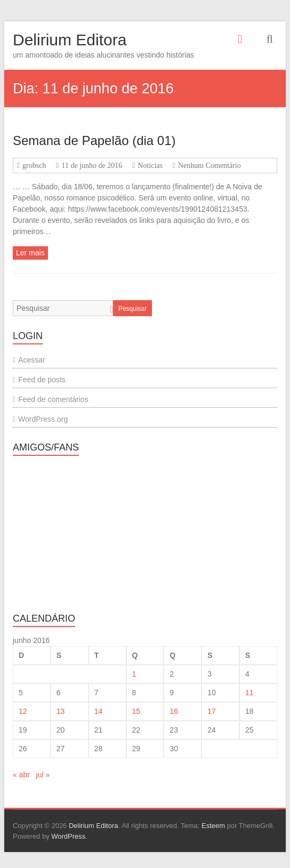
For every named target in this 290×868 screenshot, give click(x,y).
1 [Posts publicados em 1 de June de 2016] (134, 674)
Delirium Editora (70, 40)
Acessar (32, 360)
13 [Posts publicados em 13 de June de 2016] (61, 711)
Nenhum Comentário (210, 166)
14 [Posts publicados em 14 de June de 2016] (99, 711)
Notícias (150, 166)
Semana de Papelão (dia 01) (94, 140)
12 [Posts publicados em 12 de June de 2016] (23, 711)
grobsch (34, 166)
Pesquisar (132, 309)
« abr (21, 775)
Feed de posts (42, 380)
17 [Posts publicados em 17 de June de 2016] (212, 711)
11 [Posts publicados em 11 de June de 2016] (249, 693)
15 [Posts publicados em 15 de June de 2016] (136, 711)
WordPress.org (43, 419)
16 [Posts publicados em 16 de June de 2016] (174, 711)
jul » (43, 775)
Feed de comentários (53, 399)
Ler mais (30, 253)
